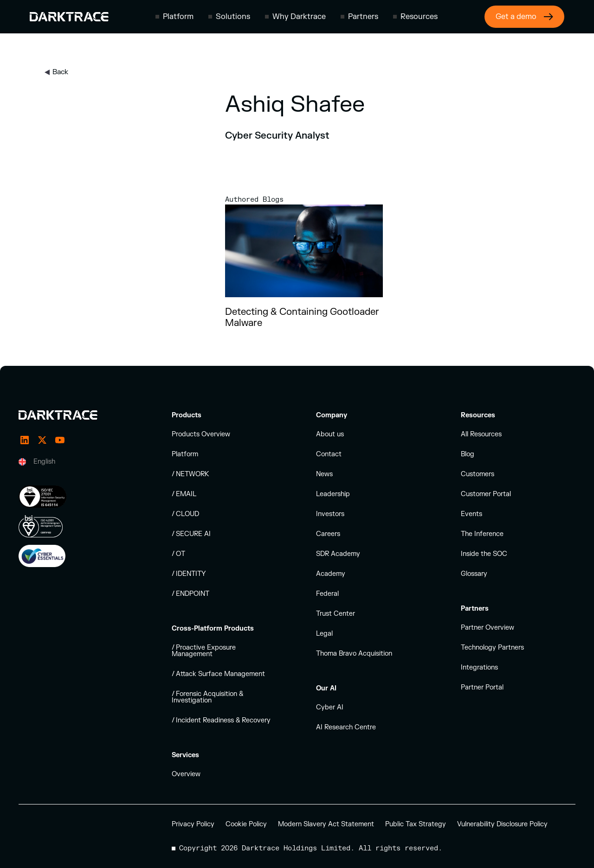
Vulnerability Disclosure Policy (502, 824)
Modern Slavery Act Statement (326, 824)
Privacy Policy (193, 824)
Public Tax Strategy (416, 824)
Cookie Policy (246, 824)
